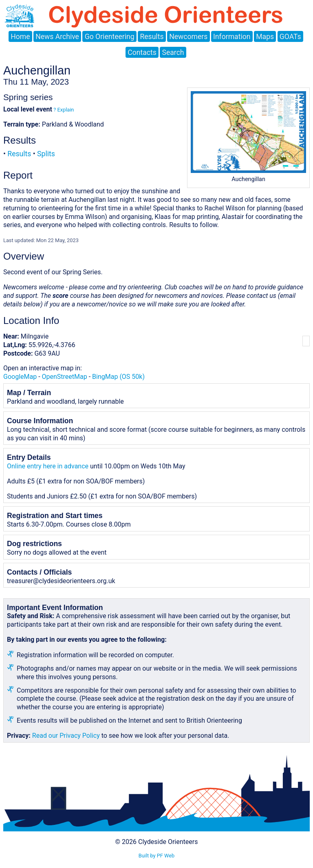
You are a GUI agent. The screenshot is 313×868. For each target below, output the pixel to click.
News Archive (57, 37)
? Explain (63, 110)
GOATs (290, 37)
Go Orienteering (110, 37)
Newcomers (188, 37)
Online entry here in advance (48, 466)
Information (232, 37)
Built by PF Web (156, 856)
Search (173, 52)
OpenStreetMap (65, 377)
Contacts (142, 52)
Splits (46, 154)
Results (152, 37)
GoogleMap (20, 377)
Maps (265, 37)
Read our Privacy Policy (66, 736)
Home (20, 37)
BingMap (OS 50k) (118, 377)
